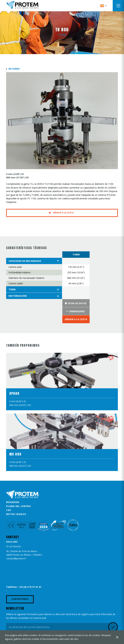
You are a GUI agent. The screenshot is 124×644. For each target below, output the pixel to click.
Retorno (12, 69)
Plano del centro (18, 506)
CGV (9, 510)
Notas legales (16, 514)
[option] (76, 287)
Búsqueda (13, 502)
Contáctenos (20, 599)
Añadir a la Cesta (61, 213)
